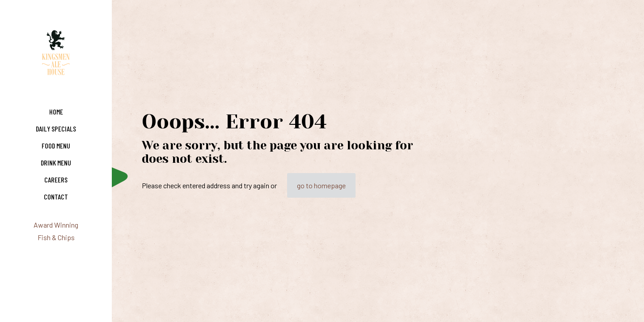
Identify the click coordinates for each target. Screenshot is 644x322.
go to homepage (321, 185)
